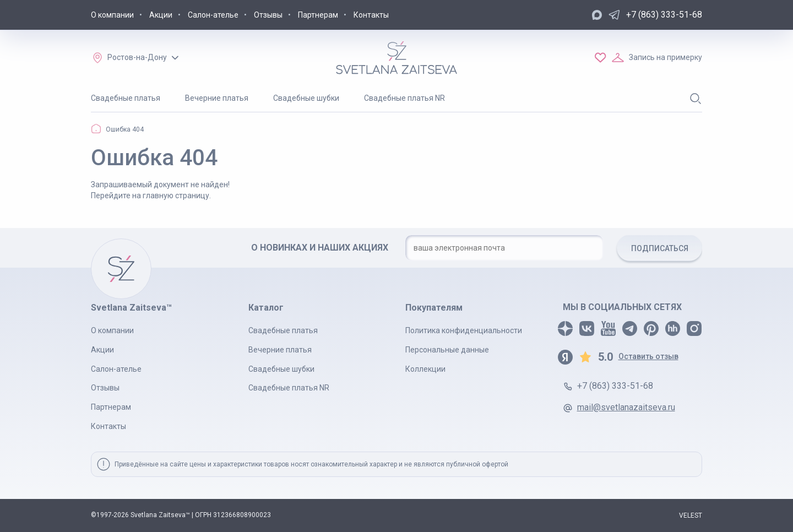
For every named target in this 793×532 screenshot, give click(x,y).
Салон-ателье (213, 15)
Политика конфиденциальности (464, 330)
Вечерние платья (217, 98)
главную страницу (176, 196)
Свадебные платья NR (404, 98)
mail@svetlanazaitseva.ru (626, 407)
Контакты (371, 15)
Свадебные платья (126, 98)
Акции (161, 15)
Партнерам (318, 15)
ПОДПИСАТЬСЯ (660, 248)
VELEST (691, 515)
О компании (112, 15)
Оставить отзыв (648, 356)
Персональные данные (447, 350)
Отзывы (268, 15)
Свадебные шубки (306, 98)
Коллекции (425, 369)
